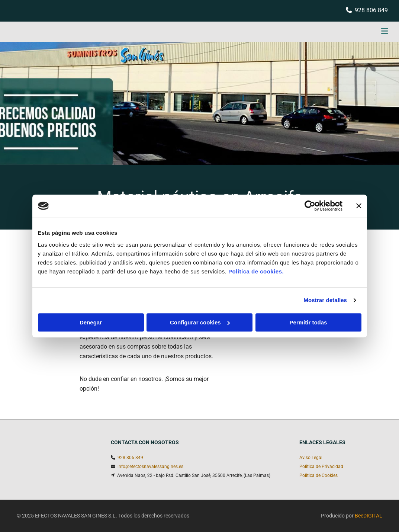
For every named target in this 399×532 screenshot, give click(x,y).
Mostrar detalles (325, 300)
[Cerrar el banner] (359, 206)
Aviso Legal (311, 458)
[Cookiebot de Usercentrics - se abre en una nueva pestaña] (310, 206)
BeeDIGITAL (369, 516)
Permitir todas (308, 322)
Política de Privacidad (321, 467)
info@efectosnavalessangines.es (150, 467)
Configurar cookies (200, 322)
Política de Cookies (318, 475)
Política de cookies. (256, 271)
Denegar (91, 322)
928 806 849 (371, 10)
